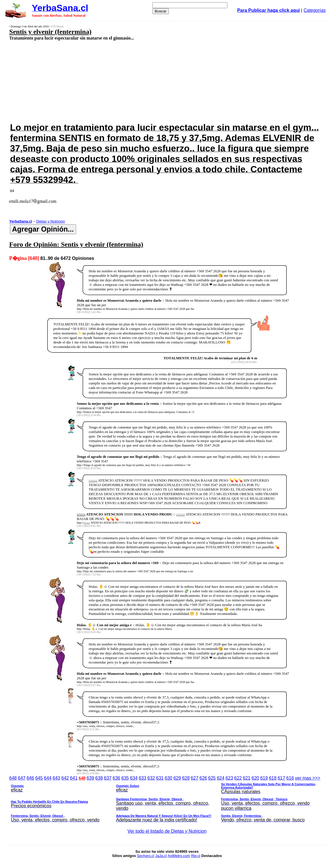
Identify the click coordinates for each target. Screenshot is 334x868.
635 (125, 778)
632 (151, 778)
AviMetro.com (179, 856)
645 (39, 778)
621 (247, 778)
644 (48, 778)
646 (30, 778)
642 (65, 778)
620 (256, 778)
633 (142, 778)
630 (168, 778)
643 (56, 778)
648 (13, 778)
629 (177, 778)
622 (238, 778)
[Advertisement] (138, 81)
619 (264, 778)
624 (221, 778)
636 (116, 778)
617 (282, 778)
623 (229, 778)
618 (273, 778)
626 (203, 778)
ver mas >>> (167, 800)
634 (134, 778)
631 (160, 778)
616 (290, 778)
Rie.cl (196, 856)
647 (22, 778)
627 (195, 778)
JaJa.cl (161, 856)
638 (99, 778)
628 (186, 778)
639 (90, 778)
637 (108, 778)
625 (212, 778)
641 (74, 778)
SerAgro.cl (146, 856)
